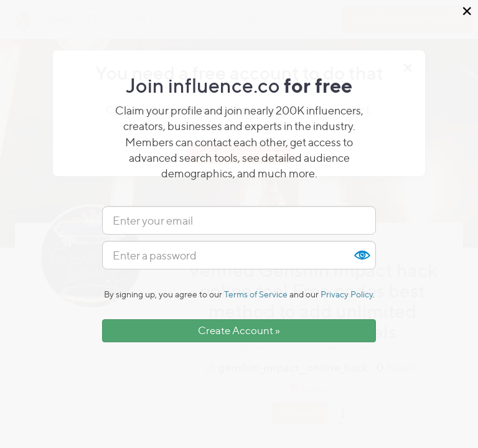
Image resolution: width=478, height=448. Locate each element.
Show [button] (362, 255)
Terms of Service (256, 294)
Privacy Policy (347, 294)
